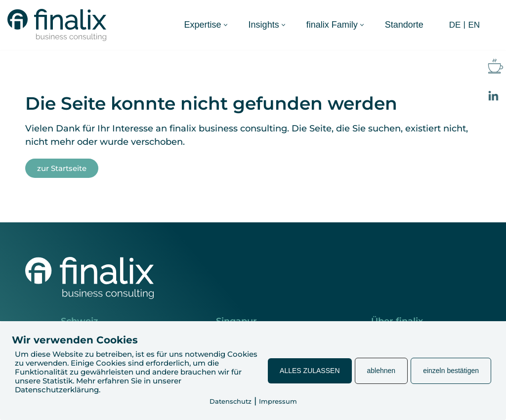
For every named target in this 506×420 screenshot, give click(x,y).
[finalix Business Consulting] (57, 25)
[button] (226, 25)
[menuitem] (454, 25)
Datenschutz (231, 401)
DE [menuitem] (455, 25)
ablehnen (381, 371)
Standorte (404, 25)
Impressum (278, 401)
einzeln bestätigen (451, 371)
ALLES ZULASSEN (310, 371)
